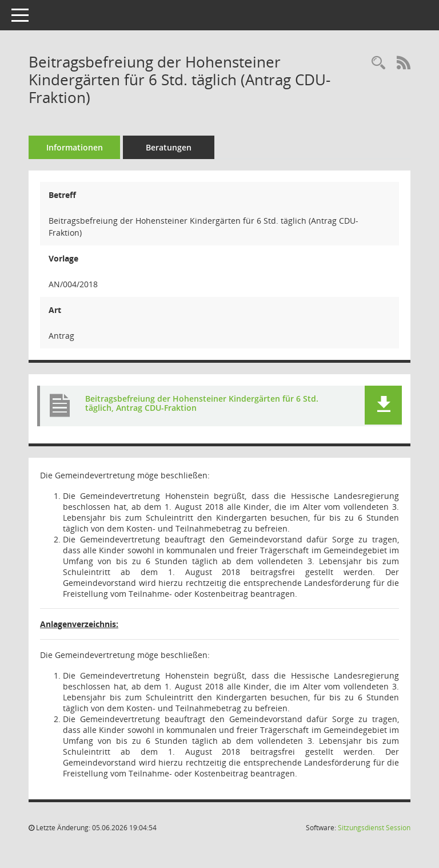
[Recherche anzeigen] (378, 63)
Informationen (75, 147)
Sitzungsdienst (374, 828)
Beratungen (169, 147)
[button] (383, 405)
